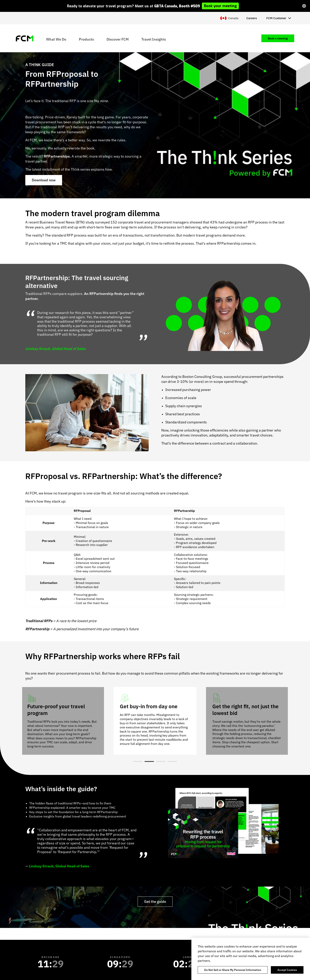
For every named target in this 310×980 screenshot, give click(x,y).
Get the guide (155, 902)
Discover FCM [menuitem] (118, 39)
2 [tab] (149, 761)
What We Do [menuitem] (56, 39)
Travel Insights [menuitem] (154, 39)
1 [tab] (138, 761)
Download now (44, 180)
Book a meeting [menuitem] (278, 38)
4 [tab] (172, 761)
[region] (251, 959)
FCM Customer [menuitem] (276, 18)
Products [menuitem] (86, 39)
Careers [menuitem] (252, 18)
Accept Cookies (287, 970)
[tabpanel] (155, 721)
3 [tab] (161, 761)
